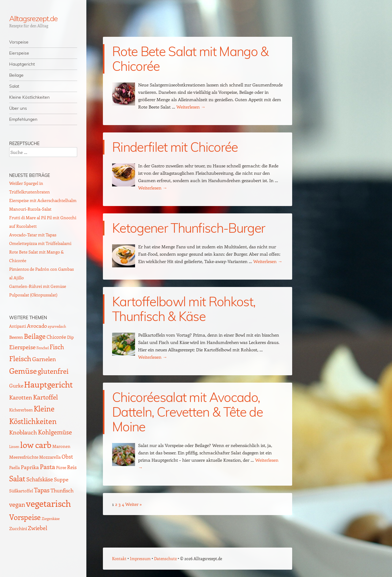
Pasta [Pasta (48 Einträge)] (47, 466)
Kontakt (119, 558)
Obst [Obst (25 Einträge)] (67, 457)
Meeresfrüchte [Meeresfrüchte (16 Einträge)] (24, 457)
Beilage (16, 75)
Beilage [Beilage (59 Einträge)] (35, 336)
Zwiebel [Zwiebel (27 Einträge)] (38, 528)
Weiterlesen (191, 107)
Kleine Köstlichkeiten (29, 97)
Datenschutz (165, 558)
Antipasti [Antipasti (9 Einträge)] (18, 326)
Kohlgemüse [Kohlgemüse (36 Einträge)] (55, 432)
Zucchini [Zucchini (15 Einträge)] (18, 528)
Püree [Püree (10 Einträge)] (61, 467)
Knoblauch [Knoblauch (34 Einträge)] (23, 432)
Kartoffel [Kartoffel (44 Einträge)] (45, 397)
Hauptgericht (22, 64)
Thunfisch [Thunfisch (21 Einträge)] (62, 490)
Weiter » (134, 504)
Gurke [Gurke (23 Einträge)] (16, 385)
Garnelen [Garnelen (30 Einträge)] (44, 359)
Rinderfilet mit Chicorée (175, 147)
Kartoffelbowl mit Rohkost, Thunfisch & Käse (184, 309)
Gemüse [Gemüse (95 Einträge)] (23, 371)
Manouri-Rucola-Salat (30, 209)
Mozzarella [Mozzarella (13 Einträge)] (50, 457)
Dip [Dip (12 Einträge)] (70, 337)
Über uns (18, 108)
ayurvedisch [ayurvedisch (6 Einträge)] (57, 327)
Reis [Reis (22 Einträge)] (72, 467)
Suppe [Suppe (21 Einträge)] (61, 479)
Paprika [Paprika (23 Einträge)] (30, 467)
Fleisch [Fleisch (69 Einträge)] (20, 358)
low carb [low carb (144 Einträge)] (36, 445)
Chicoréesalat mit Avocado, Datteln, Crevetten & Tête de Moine (187, 412)
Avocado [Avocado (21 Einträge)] (37, 326)
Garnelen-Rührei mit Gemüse (38, 286)
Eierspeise (19, 53)
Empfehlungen (23, 119)
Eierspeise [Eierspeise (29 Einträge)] (22, 347)
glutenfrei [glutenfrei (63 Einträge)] (53, 371)
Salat (14, 86)
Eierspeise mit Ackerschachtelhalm (43, 200)
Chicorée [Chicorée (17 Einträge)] (56, 337)
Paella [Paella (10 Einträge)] (15, 467)
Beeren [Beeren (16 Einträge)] (16, 337)
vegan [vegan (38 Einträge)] (17, 504)
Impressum (140, 558)
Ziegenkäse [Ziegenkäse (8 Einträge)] (51, 518)
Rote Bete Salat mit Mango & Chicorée (190, 59)
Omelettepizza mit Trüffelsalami (40, 243)
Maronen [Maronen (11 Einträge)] (61, 446)
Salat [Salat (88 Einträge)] (17, 478)
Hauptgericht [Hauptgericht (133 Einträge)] (49, 384)
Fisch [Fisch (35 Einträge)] (57, 347)
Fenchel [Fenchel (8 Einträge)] (43, 348)
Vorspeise (19, 42)
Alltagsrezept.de (33, 18)
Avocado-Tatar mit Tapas (33, 235)
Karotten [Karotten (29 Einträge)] (21, 397)
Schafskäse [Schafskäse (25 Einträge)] (40, 479)
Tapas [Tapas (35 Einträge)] (42, 490)
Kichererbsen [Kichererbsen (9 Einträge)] (21, 410)
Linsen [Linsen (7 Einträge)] (14, 447)
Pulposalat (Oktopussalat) (33, 295)
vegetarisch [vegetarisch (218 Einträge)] (49, 503)
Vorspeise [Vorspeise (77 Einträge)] (25, 517)
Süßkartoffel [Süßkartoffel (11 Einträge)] (21, 491)
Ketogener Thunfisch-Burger (188, 228)
